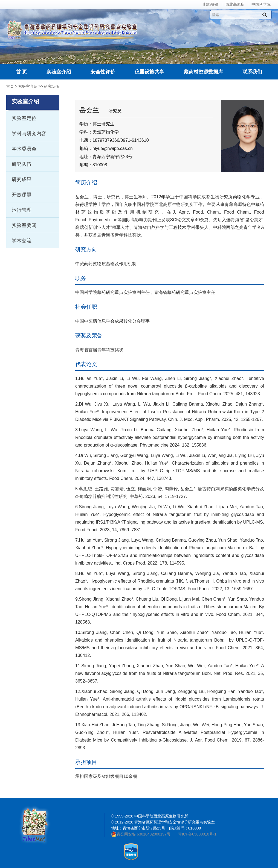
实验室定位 (24, 118)
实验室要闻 (24, 225)
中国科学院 (261, 5)
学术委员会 (24, 149)
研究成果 (22, 179)
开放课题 (22, 195)
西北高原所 (235, 5)
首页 (10, 86)
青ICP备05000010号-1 (197, 834)
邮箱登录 (211, 5)
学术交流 (22, 241)
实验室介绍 (28, 86)
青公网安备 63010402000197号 (141, 834)
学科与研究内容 (29, 134)
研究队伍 (52, 86)
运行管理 (22, 210)
